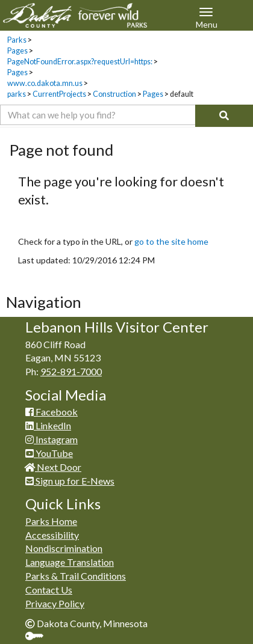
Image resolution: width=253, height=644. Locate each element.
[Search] (224, 116)
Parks (17, 40)
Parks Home (51, 521)
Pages (17, 51)
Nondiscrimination (64, 548)
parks (17, 94)
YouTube (49, 453)
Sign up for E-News (70, 481)
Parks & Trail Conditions (76, 576)
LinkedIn (48, 425)
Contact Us (49, 590)
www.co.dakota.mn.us (45, 83)
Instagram (52, 439)
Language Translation (70, 562)
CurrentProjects (59, 94)
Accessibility (52, 535)
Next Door (53, 467)
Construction (114, 94)
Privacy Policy (55, 603)
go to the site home (171, 241)
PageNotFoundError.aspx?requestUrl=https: (80, 62)
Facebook (52, 412)
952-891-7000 (71, 371)
